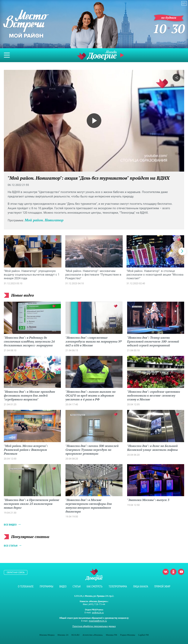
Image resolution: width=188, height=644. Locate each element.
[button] (182, 251)
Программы (46, 586)
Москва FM (112, 635)
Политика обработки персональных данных (94, 626)
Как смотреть (95, 586)
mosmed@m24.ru (98, 621)
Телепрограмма (118, 586)
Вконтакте (166, 572)
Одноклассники (173, 572)
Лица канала (141, 586)
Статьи (77, 586)
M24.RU (76, 635)
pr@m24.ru (98, 612)
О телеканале (26, 586)
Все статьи (11, 546)
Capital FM (143, 635)
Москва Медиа (47, 635)
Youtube (181, 572)
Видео (63, 586)
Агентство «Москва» (93, 635)
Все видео (10, 525)
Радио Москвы (128, 635)
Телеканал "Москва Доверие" (97, 55)
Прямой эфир (123, 55)
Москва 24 (63, 635)
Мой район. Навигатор (44, 220)
